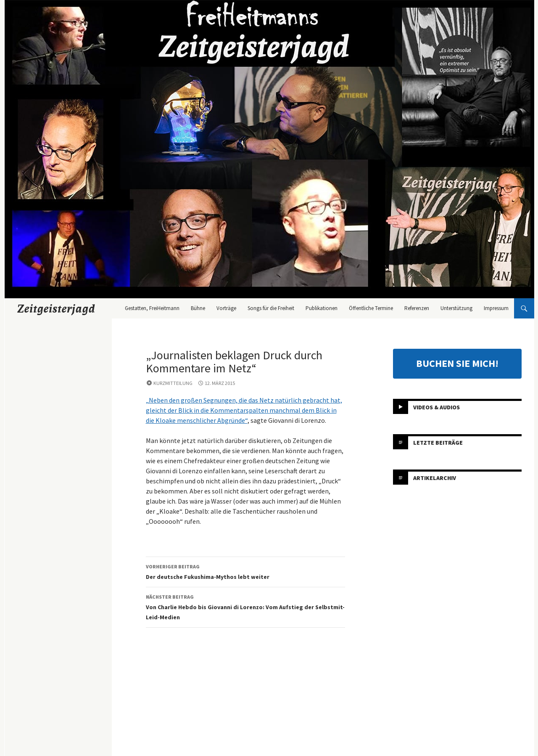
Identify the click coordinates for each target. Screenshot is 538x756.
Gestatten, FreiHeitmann (152, 308)
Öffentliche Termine (371, 308)
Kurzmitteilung (173, 383)
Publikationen (322, 308)
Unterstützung (456, 308)
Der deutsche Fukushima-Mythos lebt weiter (245, 571)
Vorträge (226, 308)
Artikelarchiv (435, 478)
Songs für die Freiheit (271, 308)
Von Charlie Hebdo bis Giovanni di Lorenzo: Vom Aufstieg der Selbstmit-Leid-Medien (245, 606)
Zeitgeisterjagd (56, 308)
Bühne (198, 308)
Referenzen (417, 308)
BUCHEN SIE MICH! (457, 363)
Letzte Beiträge (438, 443)
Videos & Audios (436, 407)
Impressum (496, 308)
